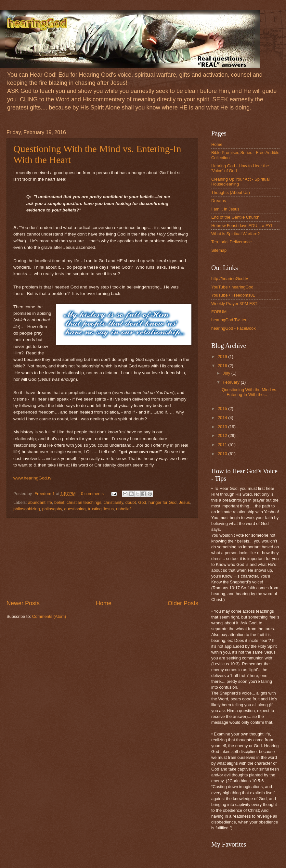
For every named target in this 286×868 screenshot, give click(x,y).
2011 (223, 445)
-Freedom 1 (45, 494)
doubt (131, 502)
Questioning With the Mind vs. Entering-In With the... (249, 392)
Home (104, 603)
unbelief (123, 509)
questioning (75, 509)
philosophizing (27, 509)
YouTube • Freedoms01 (233, 295)
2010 (223, 454)
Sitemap (219, 250)
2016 (223, 366)
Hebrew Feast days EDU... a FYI (242, 226)
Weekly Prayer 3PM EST (234, 304)
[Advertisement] (102, 559)
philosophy (52, 509)
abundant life (40, 502)
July (227, 373)
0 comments (92, 494)
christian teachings (84, 502)
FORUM (219, 312)
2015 (223, 408)
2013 (223, 427)
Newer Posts (23, 603)
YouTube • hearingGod (232, 287)
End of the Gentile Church (235, 217)
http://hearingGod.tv (230, 279)
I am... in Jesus (225, 209)
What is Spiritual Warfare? (235, 234)
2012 (223, 435)
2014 (223, 418)
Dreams (219, 201)
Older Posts (183, 603)
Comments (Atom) (49, 616)
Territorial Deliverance (232, 242)
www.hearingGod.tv (32, 478)
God (142, 502)
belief (59, 502)
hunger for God (163, 502)
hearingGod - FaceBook (234, 328)
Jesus (184, 502)
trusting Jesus (101, 509)
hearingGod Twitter (229, 320)
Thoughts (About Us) (231, 192)
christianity (113, 502)
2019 (223, 357)
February (232, 382)
